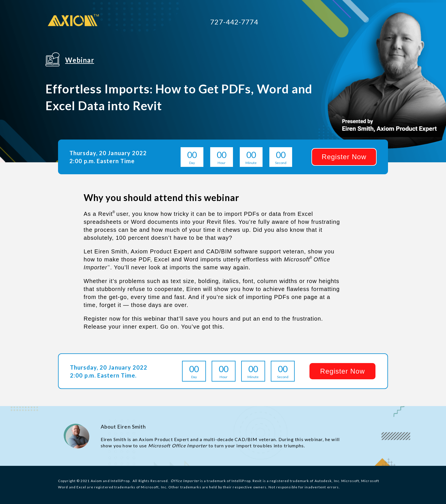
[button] (344, 157)
